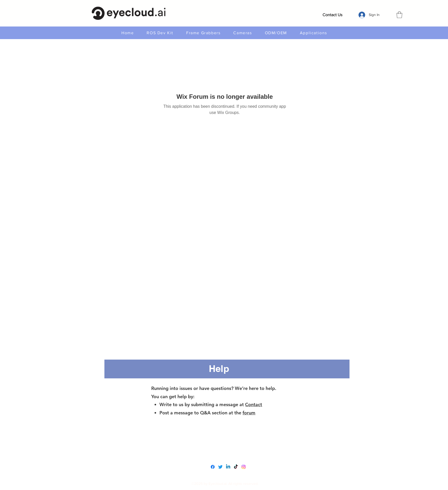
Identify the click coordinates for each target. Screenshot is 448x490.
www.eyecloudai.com (224, 444)
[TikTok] (236, 467)
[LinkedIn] (228, 467)
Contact (254, 404)
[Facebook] (213, 467)
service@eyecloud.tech (225, 455)
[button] (399, 15)
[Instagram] (244, 467)
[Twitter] (220, 467)
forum (249, 413)
